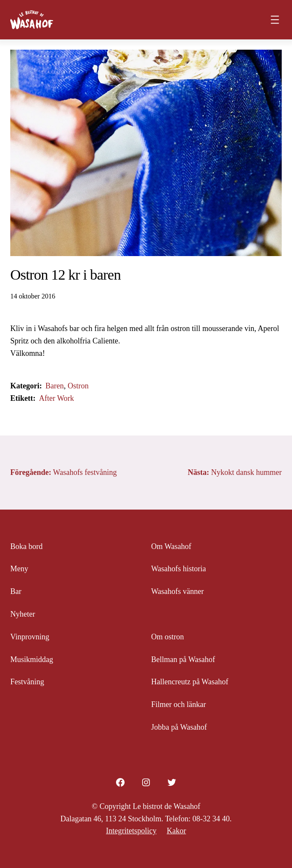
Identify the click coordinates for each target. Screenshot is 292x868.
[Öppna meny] (275, 20)
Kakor (176, 831)
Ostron (78, 386)
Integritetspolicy (131, 831)
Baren (55, 386)
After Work (57, 398)
